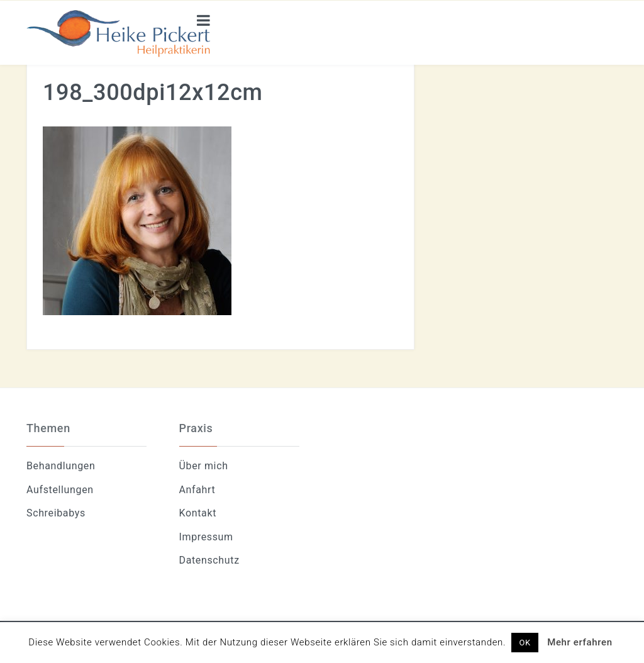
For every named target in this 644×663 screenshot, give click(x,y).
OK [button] (525, 643)
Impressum (206, 537)
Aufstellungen (60, 490)
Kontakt (198, 513)
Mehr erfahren (580, 642)
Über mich (204, 466)
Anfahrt (197, 490)
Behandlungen (61, 466)
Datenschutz (209, 560)
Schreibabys (56, 513)
